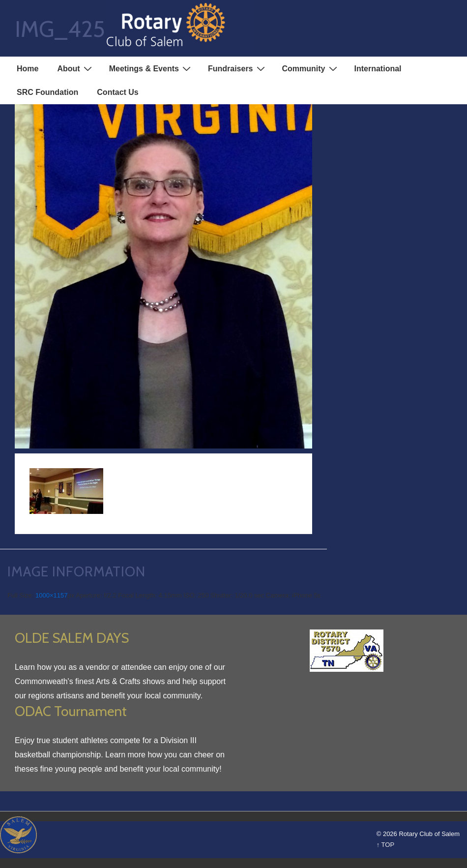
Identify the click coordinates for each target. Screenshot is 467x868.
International (378, 69)
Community (311, 68)
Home (28, 69)
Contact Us (117, 92)
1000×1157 (51, 595)
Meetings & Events (151, 68)
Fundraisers (238, 68)
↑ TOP (385, 845)
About (75, 68)
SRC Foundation (47, 92)
